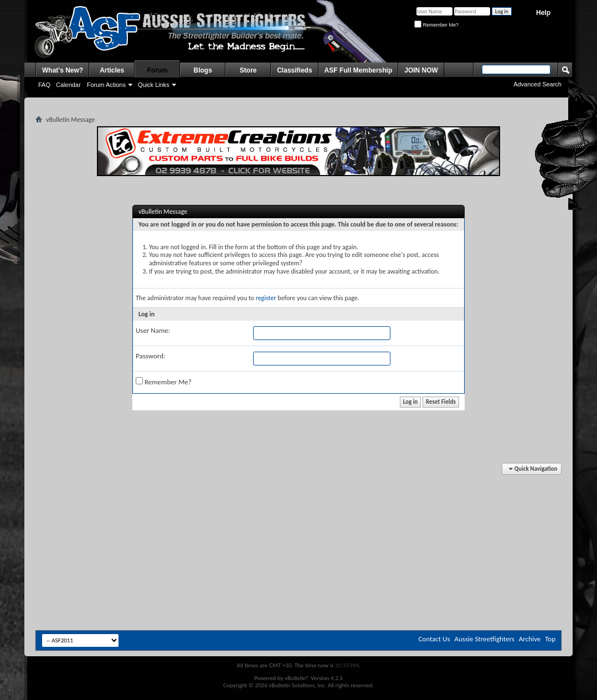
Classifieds (294, 70)
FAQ (44, 85)
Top (550, 639)
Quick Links (154, 85)
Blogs (203, 70)
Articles (112, 70)
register (266, 298)
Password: (150, 356)
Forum (158, 70)
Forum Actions (106, 85)
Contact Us (434, 639)
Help (543, 13)
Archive (530, 639)
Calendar (68, 85)
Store (248, 70)
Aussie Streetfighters (485, 639)
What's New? (63, 70)
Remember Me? (436, 25)
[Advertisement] (298, 497)
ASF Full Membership (359, 70)
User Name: (153, 330)
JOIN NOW (421, 70)
